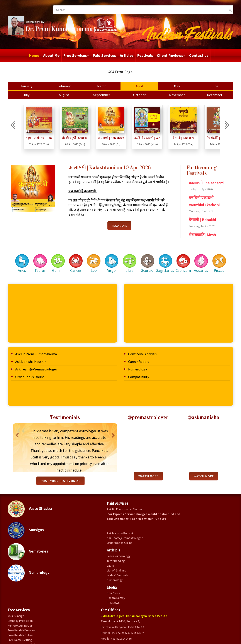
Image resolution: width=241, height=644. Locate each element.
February (69, 86)
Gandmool (113, 553)
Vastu (75, 590)
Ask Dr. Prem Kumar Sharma (47, 349)
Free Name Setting (118, 533)
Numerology (137, 365)
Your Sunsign (114, 505)
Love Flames (114, 576)
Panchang (112, 562)
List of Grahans (81, 595)
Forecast (112, 567)
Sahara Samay (80, 622)
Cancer (81, 259)
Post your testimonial (64, 476)
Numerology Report (119, 514)
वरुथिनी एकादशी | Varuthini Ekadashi (158, 138)
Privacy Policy (131, 639)
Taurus (47, 259)
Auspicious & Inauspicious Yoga (118, 584)
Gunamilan (113, 548)
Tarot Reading (80, 585)
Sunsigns (36, 526)
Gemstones (38, 547)
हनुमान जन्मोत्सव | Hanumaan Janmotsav (49, 138)
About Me (51, 55)
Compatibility (139, 372)
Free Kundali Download (114, 521)
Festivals (145, 55)
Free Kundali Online (119, 529)
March (103, 86)
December (206, 95)
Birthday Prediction (119, 509)
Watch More (149, 472)
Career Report (139, 357)
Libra (132, 259)
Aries (30, 259)
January (35, 86)
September (103, 95)
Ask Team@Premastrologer (47, 365)
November (171, 95)
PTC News (77, 627)
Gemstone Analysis (142, 349)
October (137, 95)
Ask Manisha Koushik (41, 357)
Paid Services (104, 55)
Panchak (111, 557)
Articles (127, 55)
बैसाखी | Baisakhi (194, 138)
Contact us (199, 55)
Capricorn (184, 259)
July (35, 95)
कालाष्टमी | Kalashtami (122, 138)
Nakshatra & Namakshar (114, 541)
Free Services (76, 55)
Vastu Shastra (40, 504)
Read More (119, 230)
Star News (78, 617)
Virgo (115, 259)
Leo (98, 259)
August (69, 95)
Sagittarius (166, 259)
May (172, 86)
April (137, 86)
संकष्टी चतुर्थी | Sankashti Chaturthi (85, 138)
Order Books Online (40, 372)
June (206, 86)
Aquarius (201, 259)
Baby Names (114, 572)
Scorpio (149, 259)
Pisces (218, 259)
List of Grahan (115, 591)
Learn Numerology (83, 580)
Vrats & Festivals (82, 599)
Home (34, 55)
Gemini (64, 259)
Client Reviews (171, 55)
